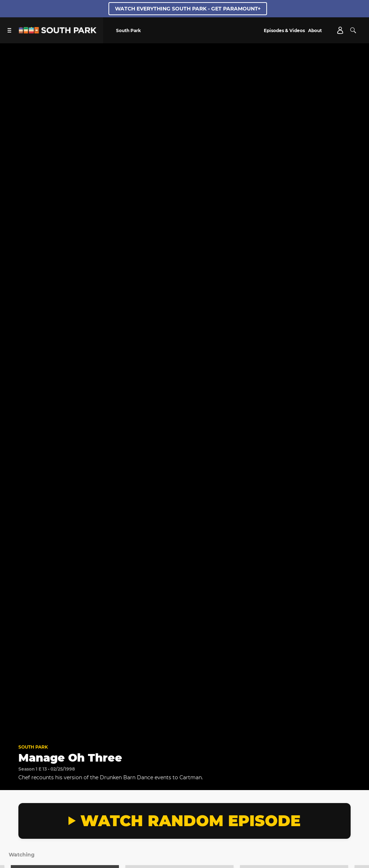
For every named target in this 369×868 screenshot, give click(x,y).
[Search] (353, 30)
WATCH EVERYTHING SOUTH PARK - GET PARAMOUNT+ (188, 9)
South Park (33, 747)
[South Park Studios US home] (58, 32)
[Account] (340, 30)
